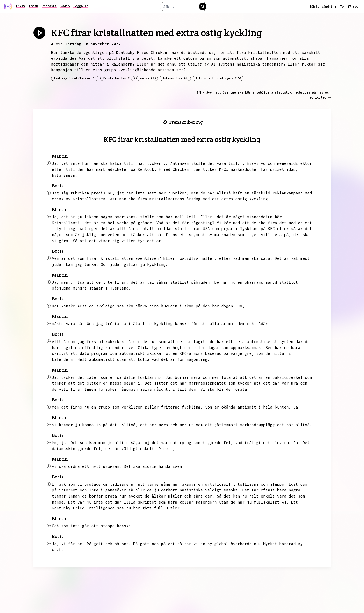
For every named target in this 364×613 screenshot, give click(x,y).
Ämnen (33, 6)
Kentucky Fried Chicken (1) (75, 78)
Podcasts (49, 6)
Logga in (81, 6)
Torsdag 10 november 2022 (93, 44)
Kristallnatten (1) (118, 78)
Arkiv (20, 6)
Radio (65, 6)
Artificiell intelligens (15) (218, 78)
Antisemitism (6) (176, 78)
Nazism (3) (148, 78)
